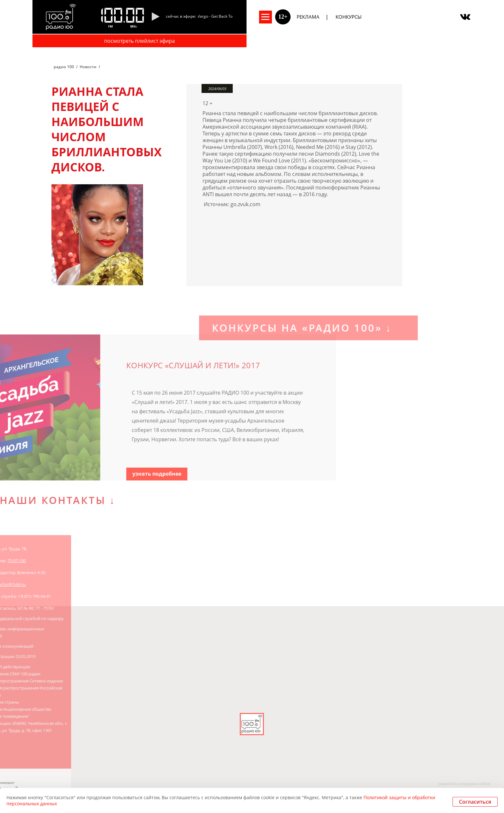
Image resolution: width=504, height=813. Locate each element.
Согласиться (475, 802)
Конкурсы (349, 17)
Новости (88, 67)
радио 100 (64, 67)
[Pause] (155, 17)
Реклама (308, 17)
